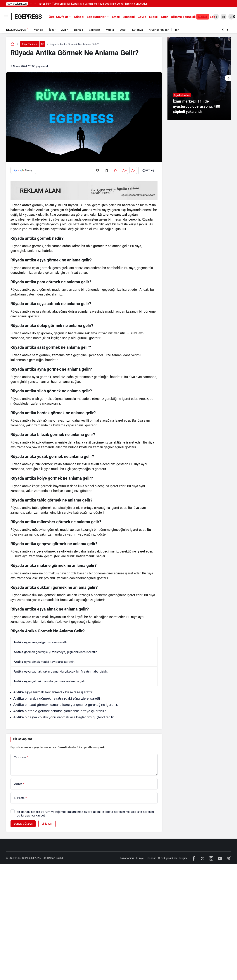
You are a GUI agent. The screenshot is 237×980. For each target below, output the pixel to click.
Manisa (39, 30)
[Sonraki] (35, 3)
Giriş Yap (47, 824)
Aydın (65, 30)
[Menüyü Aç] (6, 17)
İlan (177, 30)
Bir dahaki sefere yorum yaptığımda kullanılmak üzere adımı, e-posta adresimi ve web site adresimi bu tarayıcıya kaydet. (85, 813)
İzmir (52, 30)
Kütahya (138, 30)
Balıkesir (94, 30)
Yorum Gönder (23, 824)
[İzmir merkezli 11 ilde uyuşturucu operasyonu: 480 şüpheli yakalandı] (199, 78)
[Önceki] (31, 3)
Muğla (110, 30)
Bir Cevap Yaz (23, 739)
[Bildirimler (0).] (231, 17)
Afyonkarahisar (159, 30)
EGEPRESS (28, 17)
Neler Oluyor (16, 30)
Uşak (123, 30)
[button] (224, 17)
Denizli (79, 30)
